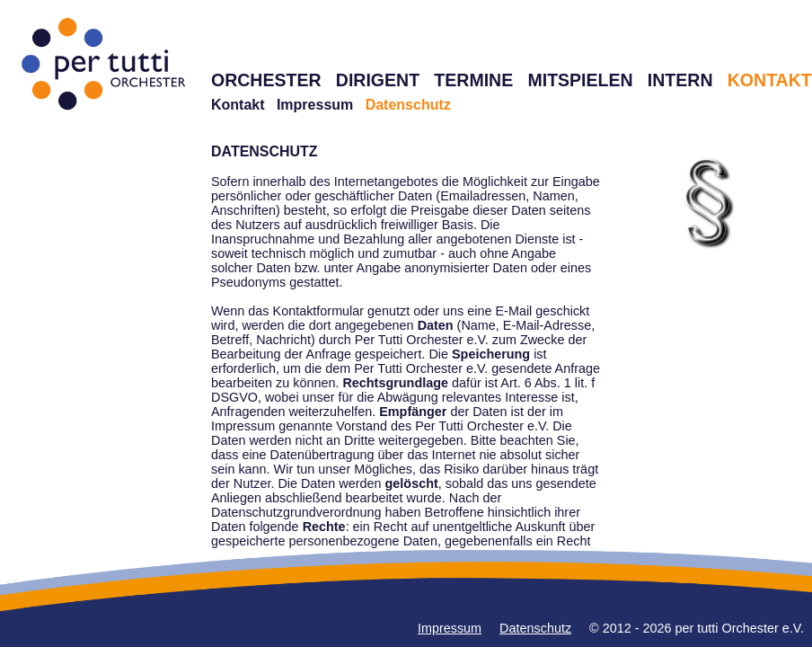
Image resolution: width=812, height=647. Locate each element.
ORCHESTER (266, 80)
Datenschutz (535, 628)
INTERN (680, 80)
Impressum (315, 105)
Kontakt (238, 105)
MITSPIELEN (580, 80)
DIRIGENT (378, 80)
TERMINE (473, 80)
